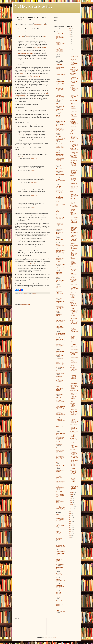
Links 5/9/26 (58, 317)
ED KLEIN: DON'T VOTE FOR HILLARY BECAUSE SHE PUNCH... (74, 466)
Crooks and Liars (60, 144)
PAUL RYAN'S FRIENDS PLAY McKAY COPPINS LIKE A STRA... (74, 445)
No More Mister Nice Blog (34, 6)
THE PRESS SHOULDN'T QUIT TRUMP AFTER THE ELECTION (73, 165)
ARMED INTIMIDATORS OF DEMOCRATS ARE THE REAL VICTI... (74, 305)
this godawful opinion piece (40, 24)
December (72, 51)
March (72, 505)
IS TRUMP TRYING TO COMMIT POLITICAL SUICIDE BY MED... (73, 297)
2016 (70, 49)
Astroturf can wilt (59, 294)
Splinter (58, 514)
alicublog (58, 48)
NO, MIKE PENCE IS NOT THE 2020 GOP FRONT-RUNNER (74, 434)
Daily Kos (58, 152)
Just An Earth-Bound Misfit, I (59, 273)
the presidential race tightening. (33, 76)
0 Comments (34, 293)
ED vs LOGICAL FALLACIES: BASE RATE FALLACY (60, 217)
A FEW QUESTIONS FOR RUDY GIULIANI (73, 276)
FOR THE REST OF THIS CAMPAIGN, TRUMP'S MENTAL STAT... (73, 480)
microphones (37, 47)
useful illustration (32, 264)
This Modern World (60, 551)
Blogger (54, 638)
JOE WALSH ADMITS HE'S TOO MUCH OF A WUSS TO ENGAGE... (74, 124)
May (71, 501)
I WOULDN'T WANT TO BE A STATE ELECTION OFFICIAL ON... (74, 201)
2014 (70, 513)
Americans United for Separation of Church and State (60, 85)
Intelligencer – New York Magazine (60, 259)
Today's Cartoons (59, 229)
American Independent (59, 73)
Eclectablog (58, 186)
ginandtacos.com (60, 215)
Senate (27, 36)
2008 (70, 526)
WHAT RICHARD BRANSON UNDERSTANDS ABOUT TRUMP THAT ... (74, 187)
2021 (70, 39)
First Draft (58, 202)
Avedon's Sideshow (60, 88)
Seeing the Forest (60, 486)
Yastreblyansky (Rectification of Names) (59, 602)
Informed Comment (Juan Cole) (60, 251)
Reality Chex (59, 442)
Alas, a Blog (58, 42)
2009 (70, 524)
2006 (70, 530)
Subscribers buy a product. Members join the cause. (60, 415)
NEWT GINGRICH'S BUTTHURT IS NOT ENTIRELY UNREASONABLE (74, 137)
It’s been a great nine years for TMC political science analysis (60, 329)
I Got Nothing (59, 283)
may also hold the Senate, (40, 75)
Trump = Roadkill (59, 165)
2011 (70, 520)
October (72, 55)
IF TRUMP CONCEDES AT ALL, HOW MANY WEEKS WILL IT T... (74, 194)
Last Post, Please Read (60, 611)
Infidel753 (58, 244)
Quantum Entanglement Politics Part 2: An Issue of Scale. (60, 182)
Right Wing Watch (60, 466)
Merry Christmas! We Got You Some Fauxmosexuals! (60, 588)
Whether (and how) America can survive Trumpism (60, 67)
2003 (70, 536)
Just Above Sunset (60, 268)
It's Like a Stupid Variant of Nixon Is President (60, 276)
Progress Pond (59, 419)
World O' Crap (59, 585)
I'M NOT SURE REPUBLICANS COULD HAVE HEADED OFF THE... (74, 323)
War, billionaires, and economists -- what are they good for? (60, 547)
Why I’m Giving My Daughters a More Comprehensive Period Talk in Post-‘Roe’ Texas (60, 460)
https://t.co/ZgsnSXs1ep (32, 156)
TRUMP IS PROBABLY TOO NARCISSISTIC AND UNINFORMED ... (74, 347)
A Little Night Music (60, 112)
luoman (46, 638)
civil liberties (36, 52)
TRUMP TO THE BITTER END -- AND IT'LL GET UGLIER (74, 387)
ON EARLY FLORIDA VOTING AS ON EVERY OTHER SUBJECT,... (74, 144)
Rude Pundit (59, 475)
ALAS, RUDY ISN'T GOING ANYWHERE (73, 317)
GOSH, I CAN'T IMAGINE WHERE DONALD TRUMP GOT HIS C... (73, 338)
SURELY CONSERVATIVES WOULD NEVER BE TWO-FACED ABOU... (74, 179)
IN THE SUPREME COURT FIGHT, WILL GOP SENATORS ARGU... (74, 96)
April (71, 503)
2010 (70, 522)
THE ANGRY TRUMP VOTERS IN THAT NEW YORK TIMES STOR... (73, 109)
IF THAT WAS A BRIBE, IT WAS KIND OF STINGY (74, 103)
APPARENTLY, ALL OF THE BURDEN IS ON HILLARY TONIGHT (74, 228)
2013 (70, 515)
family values (30, 54)
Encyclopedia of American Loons (59, 197)
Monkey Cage (59, 326)
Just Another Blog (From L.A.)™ (60, 281)
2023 (70, 35)
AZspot (57, 94)
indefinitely (42, 240)
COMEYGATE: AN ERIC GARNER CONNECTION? (74, 70)
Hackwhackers (59, 228)
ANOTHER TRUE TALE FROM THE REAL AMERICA (74, 235)
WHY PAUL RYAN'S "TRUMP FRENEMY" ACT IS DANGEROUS (73, 406)
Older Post (48, 302)
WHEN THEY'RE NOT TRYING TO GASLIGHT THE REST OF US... (74, 414)
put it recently (44, 251)
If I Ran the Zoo (59, 240)
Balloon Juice (59, 104)
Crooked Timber (60, 137)
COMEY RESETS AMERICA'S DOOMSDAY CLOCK (74, 83)
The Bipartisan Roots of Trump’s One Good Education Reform (60, 393)
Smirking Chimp (60, 506)
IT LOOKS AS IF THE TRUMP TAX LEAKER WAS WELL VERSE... (73, 473)
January (72, 509)
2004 (70, 534)
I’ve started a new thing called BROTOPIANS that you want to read (60, 563)
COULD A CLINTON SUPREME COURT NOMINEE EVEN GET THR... (73, 261)
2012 (70, 517)
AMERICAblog (59, 65)
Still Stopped (58, 269)
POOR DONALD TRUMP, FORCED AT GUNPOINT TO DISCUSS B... (74, 420)
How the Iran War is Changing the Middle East (60, 254)
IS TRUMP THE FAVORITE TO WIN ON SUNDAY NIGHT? (74, 399)
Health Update (59, 288)
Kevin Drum (59, 287)
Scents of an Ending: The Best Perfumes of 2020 (60, 496)
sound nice (20, 134)
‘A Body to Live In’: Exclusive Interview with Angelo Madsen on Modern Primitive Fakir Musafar (60, 158)
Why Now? (58, 573)
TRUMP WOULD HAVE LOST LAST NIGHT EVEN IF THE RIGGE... (74, 222)
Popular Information (60, 406)
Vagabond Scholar (60, 553)
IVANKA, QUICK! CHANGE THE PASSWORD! (74, 440)
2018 (70, 45)
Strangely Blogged (60, 524)
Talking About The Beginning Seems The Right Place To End (60, 354)
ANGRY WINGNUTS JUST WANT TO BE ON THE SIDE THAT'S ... (74, 215)
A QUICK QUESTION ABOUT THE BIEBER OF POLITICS (73, 253)
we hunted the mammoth (59, 560)
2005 (70, 532)
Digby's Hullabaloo (60, 175)
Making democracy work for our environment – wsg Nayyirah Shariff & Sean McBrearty (60, 190)
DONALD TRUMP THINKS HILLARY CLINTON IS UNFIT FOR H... (74, 355)
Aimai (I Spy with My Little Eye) (60, 34)
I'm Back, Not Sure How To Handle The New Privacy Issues (60, 37)
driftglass (58, 179)
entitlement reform (22, 54)
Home (33, 302)
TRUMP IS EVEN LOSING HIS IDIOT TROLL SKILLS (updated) (74, 241)
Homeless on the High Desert (59, 233)
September (72, 492)
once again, (22, 73)
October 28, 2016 (34, 159)
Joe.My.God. (59, 262)
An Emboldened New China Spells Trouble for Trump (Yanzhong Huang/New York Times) (60, 309)
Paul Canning (59, 371)
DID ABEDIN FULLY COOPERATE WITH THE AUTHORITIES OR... (74, 77)
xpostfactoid (59, 592)
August (72, 494)
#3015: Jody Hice (59, 199)
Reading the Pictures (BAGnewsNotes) (60, 434)
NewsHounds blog (60, 352)
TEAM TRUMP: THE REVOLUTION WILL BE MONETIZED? (74, 117)
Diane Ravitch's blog (60, 169)
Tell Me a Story (59, 537)
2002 (70, 538)
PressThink (58, 412)
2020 (70, 41)
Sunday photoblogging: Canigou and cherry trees (60, 139)
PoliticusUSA (59, 398)
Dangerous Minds (60, 154)
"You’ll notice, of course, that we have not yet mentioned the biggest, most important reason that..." (60, 98)
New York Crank (60, 339)
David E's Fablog (60, 164)
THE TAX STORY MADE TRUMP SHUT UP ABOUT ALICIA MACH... (74, 459)
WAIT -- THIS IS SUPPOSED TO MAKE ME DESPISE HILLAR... (74, 208)
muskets (44, 47)
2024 (70, 33)
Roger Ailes (58, 467)
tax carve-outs (26, 216)
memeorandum (59, 305)
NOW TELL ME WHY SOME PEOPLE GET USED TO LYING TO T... (73, 158)
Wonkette (58, 579)
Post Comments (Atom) (25, 305)
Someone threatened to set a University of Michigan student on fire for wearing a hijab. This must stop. (60, 518)
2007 (70, 528)
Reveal (57, 448)
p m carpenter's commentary (59, 359)
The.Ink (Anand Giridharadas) (59, 544)
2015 (70, 511)
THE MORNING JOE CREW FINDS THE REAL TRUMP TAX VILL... (74, 452)
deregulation (43, 52)
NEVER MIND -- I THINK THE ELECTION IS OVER (74, 393)
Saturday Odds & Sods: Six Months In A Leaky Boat (60, 204)
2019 (70, 43)
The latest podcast (59, 117)
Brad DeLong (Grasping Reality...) (60, 121)
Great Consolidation (60, 222)
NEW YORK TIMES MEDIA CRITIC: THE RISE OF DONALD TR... (74, 370)
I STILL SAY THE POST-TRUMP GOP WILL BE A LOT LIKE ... (74, 312)
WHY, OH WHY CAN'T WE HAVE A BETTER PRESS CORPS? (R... (74, 282)
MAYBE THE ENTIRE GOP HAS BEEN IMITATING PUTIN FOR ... (73, 171)
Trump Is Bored (59, 298)
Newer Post (18, 302)
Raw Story (58, 425)
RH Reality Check (60, 456)
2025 (70, 31)
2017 (70, 47)
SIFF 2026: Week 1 (60, 176)
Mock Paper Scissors (60, 320)
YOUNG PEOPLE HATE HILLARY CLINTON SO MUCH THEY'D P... (74, 427)
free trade (31, 52)
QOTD (57, 211)
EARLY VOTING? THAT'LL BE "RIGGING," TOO (74, 59)
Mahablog (58, 297)
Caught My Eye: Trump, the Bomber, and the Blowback (60, 437)
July (71, 496)
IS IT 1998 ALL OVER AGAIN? (74, 383)
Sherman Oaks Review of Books (59, 492)
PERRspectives (59, 377)
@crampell (22, 156)
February (72, 507)
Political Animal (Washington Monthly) (59, 389)
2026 (70, 29)
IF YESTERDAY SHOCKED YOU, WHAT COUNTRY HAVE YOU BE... (73, 377)
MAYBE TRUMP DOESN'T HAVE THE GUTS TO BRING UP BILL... (74, 487)
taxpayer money (21, 248)
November (72, 53)
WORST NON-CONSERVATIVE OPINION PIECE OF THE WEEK (74, 90)
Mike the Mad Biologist (59, 315)
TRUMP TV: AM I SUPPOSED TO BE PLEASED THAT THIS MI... (74, 269)
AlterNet (58, 56)
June (71, 499)
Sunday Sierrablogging (60, 241)
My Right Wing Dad (60, 334)
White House (21, 36)
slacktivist (58, 500)
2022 (70, 37)
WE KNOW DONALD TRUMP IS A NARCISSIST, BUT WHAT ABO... (73, 362)
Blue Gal (58, 115)
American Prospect (60, 82)
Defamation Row (59, 570)
